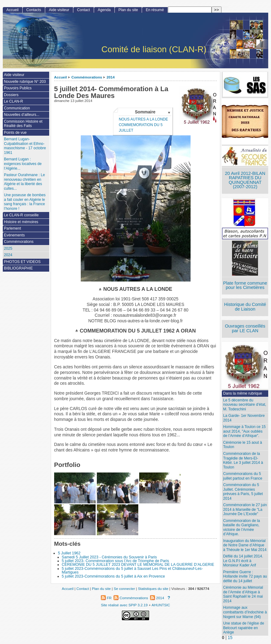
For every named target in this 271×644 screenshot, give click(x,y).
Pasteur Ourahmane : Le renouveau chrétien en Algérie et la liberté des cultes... (24, 182)
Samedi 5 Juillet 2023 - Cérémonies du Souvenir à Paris (109, 557)
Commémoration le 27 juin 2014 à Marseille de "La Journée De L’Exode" (245, 509)
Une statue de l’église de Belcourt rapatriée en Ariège (243, 628)
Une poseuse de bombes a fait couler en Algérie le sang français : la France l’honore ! (25, 202)
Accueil (61, 77)
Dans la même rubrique (243, 393)
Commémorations (87, 77)
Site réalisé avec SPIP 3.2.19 (124, 605)
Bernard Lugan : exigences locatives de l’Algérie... (23, 164)
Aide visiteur (59, 10)
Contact (84, 10)
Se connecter (124, 589)
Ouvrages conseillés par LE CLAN (245, 328)
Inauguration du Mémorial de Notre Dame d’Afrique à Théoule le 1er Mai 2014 (245, 545)
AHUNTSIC (161, 605)
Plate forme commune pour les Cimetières (245, 285)
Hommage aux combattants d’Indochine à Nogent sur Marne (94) (245, 612)
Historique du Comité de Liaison (245, 307)
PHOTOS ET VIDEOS (22, 262)
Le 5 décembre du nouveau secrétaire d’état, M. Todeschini (245, 405)
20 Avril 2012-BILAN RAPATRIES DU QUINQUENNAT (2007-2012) (245, 180)
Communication (17, 108)
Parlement (13, 228)
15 (230, 638)
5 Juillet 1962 (69, 553)
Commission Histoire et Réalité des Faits (23, 124)
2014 (110, 77)
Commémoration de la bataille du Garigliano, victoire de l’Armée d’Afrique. (241, 527)
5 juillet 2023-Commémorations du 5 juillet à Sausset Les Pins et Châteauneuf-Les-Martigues (132, 570)
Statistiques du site (153, 589)
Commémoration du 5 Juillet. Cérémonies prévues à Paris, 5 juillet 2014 (243, 492)
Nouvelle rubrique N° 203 (25, 82)
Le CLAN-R (14, 101)
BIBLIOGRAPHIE (18, 268)
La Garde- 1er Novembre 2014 (244, 418)
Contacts (34, 10)
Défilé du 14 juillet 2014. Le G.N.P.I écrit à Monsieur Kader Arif (243, 561)
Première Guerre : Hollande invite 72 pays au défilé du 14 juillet (245, 576)
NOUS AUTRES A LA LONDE (143, 119)
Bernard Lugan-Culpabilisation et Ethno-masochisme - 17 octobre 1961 (25, 146)
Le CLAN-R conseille (21, 215)
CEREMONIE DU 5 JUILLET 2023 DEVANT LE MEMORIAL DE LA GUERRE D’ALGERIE (138, 565)
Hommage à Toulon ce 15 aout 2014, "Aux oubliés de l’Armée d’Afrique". (244, 431)
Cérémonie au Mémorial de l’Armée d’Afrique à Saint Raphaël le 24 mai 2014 (243, 594)
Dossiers (11, 95)
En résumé (155, 10)
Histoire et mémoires (21, 222)
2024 (8, 255)
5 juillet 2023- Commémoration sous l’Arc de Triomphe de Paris (116, 561)
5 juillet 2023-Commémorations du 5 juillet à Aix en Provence (114, 576)
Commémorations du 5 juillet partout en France (243, 476)
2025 (8, 248)
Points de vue (15, 133)
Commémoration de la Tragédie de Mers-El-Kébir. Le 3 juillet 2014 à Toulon (243, 460)
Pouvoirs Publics (18, 88)
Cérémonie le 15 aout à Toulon (243, 445)
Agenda (104, 10)
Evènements (14, 235)
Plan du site (128, 10)
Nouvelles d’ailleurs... (22, 115)
